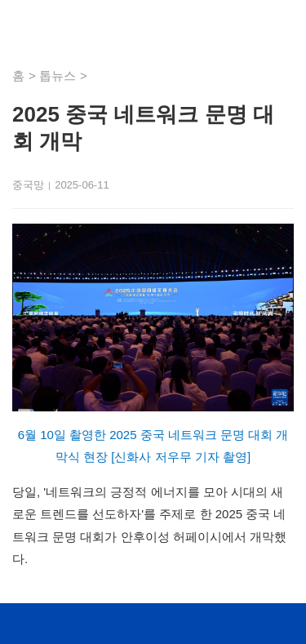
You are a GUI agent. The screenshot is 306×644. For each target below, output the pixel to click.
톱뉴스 (58, 76)
